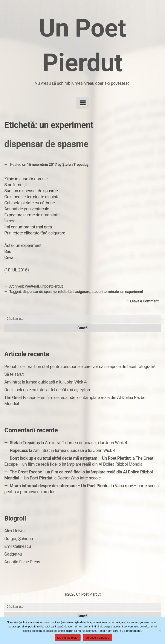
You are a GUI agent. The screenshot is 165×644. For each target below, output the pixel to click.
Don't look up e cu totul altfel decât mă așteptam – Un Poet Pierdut (70, 458)
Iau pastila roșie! (68, 638)
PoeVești (32, 286)
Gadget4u (13, 554)
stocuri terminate (105, 292)
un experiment (132, 292)
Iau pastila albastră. (98, 638)
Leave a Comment (145, 301)
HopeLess (19, 450)
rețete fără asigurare (74, 292)
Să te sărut (14, 374)
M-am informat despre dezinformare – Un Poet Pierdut (60, 486)
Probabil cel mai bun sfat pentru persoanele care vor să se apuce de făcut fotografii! (79, 367)
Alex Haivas (15, 531)
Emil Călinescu (18, 546)
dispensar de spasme (46, 144)
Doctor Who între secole (79, 478)
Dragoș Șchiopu (19, 539)
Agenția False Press (22, 562)
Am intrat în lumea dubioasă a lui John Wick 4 (45, 382)
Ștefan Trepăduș (75, 165)
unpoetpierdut (52, 286)
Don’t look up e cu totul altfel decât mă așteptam (48, 390)
